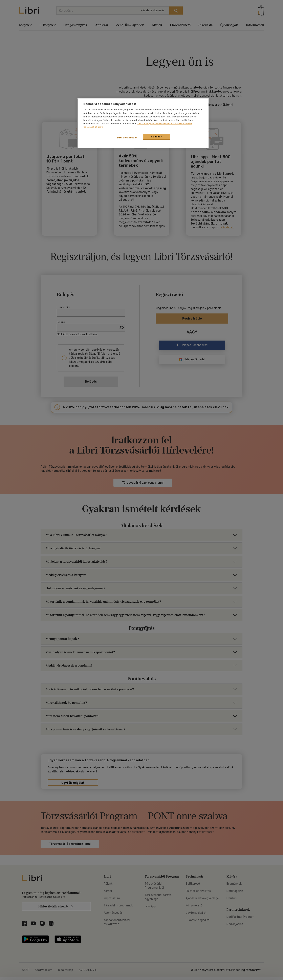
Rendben (157, 137)
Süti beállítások (127, 138)
